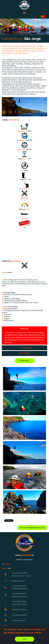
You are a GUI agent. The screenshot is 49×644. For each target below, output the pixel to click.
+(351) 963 (16, 586)
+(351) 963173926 (19, 602)
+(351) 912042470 (19, 594)
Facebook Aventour (19, 610)
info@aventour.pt (18, 581)
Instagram (16, 615)
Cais (13, 573)
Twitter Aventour (19, 620)
